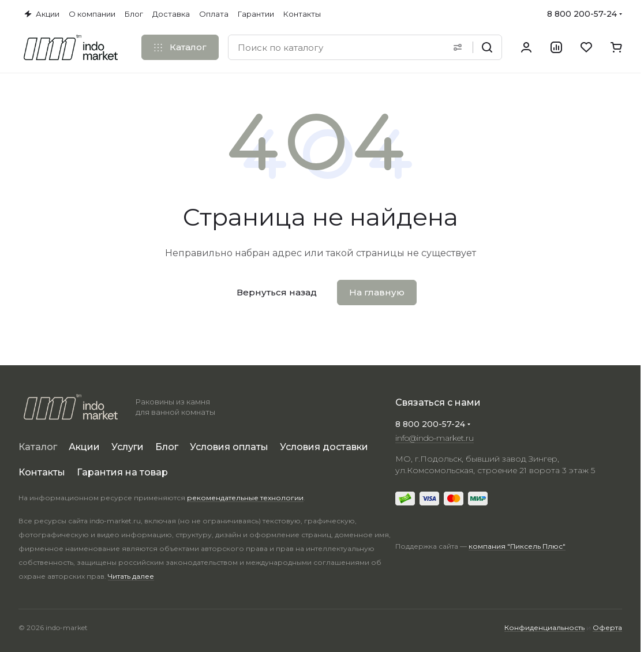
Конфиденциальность (544, 627)
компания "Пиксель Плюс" (517, 546)
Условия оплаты (229, 447)
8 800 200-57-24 (582, 14)
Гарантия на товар (122, 472)
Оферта (607, 627)
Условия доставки (324, 447)
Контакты (42, 472)
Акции (84, 447)
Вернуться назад (277, 292)
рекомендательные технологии (245, 498)
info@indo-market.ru (435, 438)
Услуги (128, 447)
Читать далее (131, 576)
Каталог (38, 447)
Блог (167, 447)
